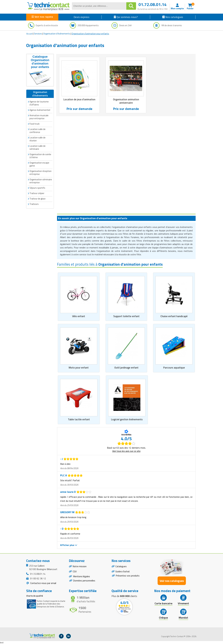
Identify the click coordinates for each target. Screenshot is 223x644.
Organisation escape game (39, 164)
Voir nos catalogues (172, 581)
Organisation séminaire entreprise (41, 181)
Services (38, 34)
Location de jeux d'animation (79, 99)
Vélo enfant (79, 316)
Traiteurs (34, 204)
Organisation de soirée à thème (40, 156)
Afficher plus (69, 545)
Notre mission (80, 566)
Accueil (29, 34)
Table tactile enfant (79, 419)
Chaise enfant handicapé (174, 316)
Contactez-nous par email (43, 583)
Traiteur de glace (37, 198)
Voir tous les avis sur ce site (126, 451)
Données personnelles (84, 581)
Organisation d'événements (57, 34)
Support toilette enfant (126, 316)
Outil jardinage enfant (126, 367)
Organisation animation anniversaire (126, 101)
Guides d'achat (123, 572)
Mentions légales (82, 577)
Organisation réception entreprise (40, 172)
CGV (75, 572)
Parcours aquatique (174, 367)
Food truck (34, 124)
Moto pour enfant (79, 367)
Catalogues (121, 566)
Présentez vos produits (128, 576)
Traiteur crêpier (37, 193)
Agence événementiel (40, 110)
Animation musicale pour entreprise (39, 117)
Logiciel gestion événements (127, 419)
